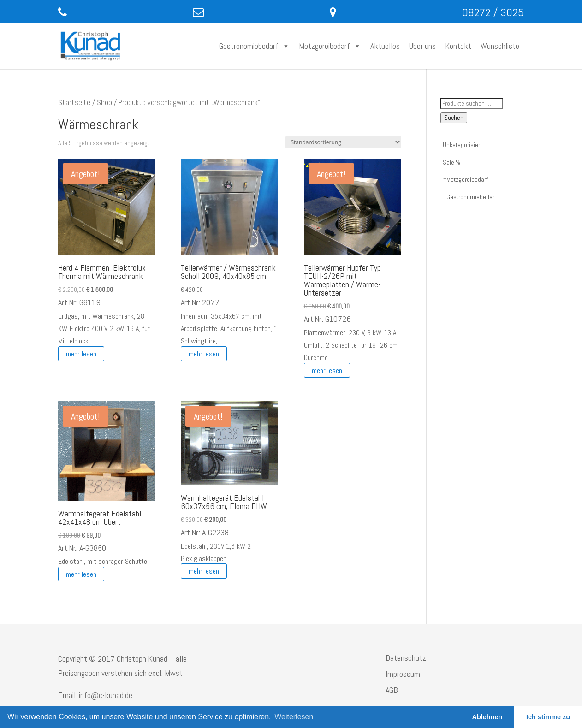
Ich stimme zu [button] (548, 717)
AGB (392, 690)
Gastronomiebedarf (254, 46)
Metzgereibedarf (330, 46)
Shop (104, 103)
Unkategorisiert (462, 145)
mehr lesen (81, 353)
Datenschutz (406, 658)
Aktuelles (385, 46)
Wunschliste (500, 46)
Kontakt (458, 46)
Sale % (451, 162)
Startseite (74, 103)
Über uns (422, 46)
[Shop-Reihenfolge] (343, 142)
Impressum (403, 674)
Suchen (454, 118)
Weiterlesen (294, 717)
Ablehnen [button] (487, 717)
